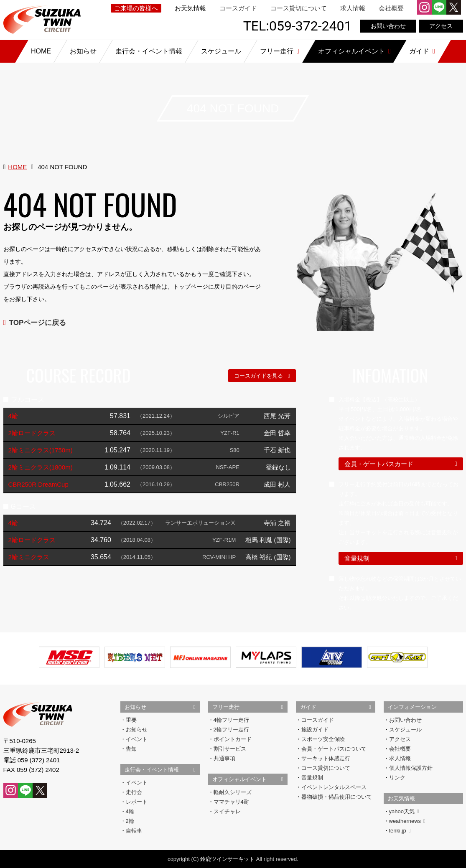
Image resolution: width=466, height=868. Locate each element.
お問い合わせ (388, 26)
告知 (131, 749)
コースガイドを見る (258, 376)
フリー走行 (226, 707)
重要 (131, 720)
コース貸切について (299, 8)
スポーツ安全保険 (323, 739)
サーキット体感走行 (326, 758)
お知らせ (135, 707)
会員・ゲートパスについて (334, 749)
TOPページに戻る (38, 323)
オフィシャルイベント (239, 779)
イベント (137, 739)
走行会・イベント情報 (152, 770)
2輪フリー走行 (231, 730)
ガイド (308, 707)
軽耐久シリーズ (233, 792)
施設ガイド (315, 730)
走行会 (134, 792)
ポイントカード (233, 739)
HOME (17, 167)
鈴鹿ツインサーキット (227, 859)
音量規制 (357, 558)
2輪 (130, 821)
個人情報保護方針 (411, 768)
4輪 (130, 811)
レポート (137, 802)
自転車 (134, 831)
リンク (397, 778)
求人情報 (353, 8)
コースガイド (238, 8)
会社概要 (391, 8)
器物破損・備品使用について (337, 797)
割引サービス (230, 749)
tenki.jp (400, 831)
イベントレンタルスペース (334, 787)
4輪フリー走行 (231, 720)
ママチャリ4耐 (231, 802)
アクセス (441, 26)
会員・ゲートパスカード (379, 464)
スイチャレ (227, 811)
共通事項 (224, 758)
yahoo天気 (404, 811)
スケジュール (405, 730)
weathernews (407, 821)
